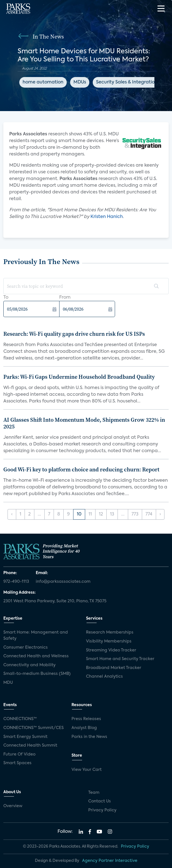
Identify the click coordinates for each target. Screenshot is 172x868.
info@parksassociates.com (63, 582)
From (65, 298)
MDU (8, 683)
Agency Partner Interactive (110, 861)
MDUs (80, 82)
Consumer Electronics (26, 648)
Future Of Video (19, 754)
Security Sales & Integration (127, 82)
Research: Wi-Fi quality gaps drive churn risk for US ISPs (74, 334)
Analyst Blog (84, 728)
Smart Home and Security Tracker (120, 659)
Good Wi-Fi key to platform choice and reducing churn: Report (81, 469)
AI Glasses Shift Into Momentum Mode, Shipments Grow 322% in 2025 (84, 423)
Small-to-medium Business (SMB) (37, 674)
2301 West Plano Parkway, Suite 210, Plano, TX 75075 (55, 601)
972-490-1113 (16, 582)
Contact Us (100, 801)
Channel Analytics (104, 677)
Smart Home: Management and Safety (36, 636)
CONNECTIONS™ (20, 719)
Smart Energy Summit (25, 737)
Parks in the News (89, 737)
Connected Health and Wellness (36, 656)
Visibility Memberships (109, 641)
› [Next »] (160, 514)
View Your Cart (87, 770)
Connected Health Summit (30, 745)
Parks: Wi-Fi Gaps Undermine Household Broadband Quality (79, 377)
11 (90, 514)
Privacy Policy (102, 810)
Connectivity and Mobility (29, 665)
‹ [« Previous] (12, 514)
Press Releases (86, 719)
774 (149, 514)
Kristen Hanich (107, 217)
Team (94, 793)
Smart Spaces (17, 763)
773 (135, 514)
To (6, 298)
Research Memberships (110, 632)
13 (112, 514)
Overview (13, 806)
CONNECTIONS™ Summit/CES (34, 728)
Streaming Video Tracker (111, 650)
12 (101, 514)
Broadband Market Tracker (114, 668)
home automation (43, 82)
